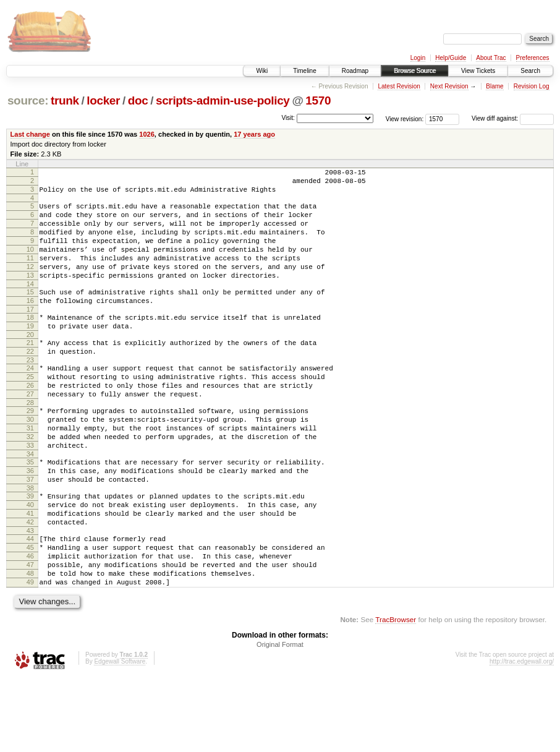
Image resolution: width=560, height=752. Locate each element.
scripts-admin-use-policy (223, 100)
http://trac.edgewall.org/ (522, 736)
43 (30, 594)
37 (30, 533)
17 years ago (254, 134)
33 (30, 493)
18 (30, 343)
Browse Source (415, 71)
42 (30, 583)
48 (30, 644)
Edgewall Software (120, 736)
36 (30, 523)
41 (30, 573)
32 (30, 483)
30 (30, 462)
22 (30, 383)
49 (30, 654)
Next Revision (449, 86)
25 (30, 412)
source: (28, 100)
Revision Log (532, 86)
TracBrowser (396, 694)
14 (30, 306)
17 (30, 335)
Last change (30, 134)
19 (30, 354)
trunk (65, 100)
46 (30, 623)
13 (30, 296)
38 (30, 544)
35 (30, 512)
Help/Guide (451, 58)
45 (30, 612)
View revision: (405, 118)
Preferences (533, 58)
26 (30, 422)
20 (30, 364)
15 (30, 314)
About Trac (491, 58)
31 (30, 472)
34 (30, 504)
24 (30, 401)
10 (30, 264)
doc (138, 100)
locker (103, 100)
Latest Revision (399, 86)
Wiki (262, 71)
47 (30, 633)
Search (530, 71)
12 (30, 285)
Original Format (280, 719)
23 (30, 393)
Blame (494, 86)
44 (30, 602)
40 (30, 562)
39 (30, 552)
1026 (147, 134)
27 (30, 433)
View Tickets (478, 71)
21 (30, 372)
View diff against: (513, 118)
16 (30, 325)
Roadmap (355, 71)
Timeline (304, 71)
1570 (318, 100)
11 (30, 275)
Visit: (288, 118)
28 (30, 443)
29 (30, 451)
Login (418, 58)
